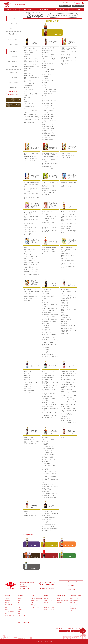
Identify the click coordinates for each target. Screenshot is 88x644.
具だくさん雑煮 (46, 74)
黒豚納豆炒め (27, 375)
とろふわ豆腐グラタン (67, 227)
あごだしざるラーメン (48, 371)
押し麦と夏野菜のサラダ (30, 267)
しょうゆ (20, 603)
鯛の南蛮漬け (46, 437)
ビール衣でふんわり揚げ (67, 295)
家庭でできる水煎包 (29, 123)
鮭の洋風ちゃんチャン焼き (49, 321)
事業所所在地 (9, 605)
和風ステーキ (64, 322)
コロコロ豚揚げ (46, 464)
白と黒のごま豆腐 (47, 380)
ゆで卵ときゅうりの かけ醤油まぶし (69, 310)
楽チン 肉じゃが (47, 332)
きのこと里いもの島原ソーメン (50, 474)
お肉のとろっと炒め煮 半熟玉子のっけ (50, 305)
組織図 (7, 603)
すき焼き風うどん (47, 531)
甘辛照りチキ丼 (46, 520)
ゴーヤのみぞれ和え (48, 388)
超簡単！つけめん (29, 437)
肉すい (44, 98)
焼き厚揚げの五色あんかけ (49, 477)
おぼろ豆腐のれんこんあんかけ (50, 252)
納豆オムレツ (64, 307)
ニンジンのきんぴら (48, 106)
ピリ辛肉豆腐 (64, 305)
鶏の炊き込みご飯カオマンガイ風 (50, 409)
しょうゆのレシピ (13, 56)
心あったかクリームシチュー (50, 124)
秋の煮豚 (26, 57)
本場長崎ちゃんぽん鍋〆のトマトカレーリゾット (68, 49)
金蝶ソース (73, 603)
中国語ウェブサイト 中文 (65, 6)
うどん (44, 87)
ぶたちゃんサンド (65, 157)
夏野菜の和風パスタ (29, 440)
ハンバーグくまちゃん (48, 526)
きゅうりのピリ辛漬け (30, 83)
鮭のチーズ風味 (46, 313)
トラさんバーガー (65, 416)
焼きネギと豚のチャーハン (68, 64)
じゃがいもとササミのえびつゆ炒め (68, 387)
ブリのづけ (27, 55)
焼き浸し (26, 225)
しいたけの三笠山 (65, 317)
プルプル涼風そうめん (67, 384)
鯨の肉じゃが (46, 323)
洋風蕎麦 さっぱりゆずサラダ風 (69, 256)
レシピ (28, 10)
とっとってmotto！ (13, 39)
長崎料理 (59, 598)
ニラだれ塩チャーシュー (67, 328)
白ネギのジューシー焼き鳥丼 (32, 183)
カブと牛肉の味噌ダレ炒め (68, 155)
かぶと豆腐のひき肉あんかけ (50, 529)
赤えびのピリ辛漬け (48, 140)
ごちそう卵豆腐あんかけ (49, 338)
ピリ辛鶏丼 (45, 522)
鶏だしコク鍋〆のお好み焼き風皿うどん (32, 154)
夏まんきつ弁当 (28, 298)
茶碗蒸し (45, 65)
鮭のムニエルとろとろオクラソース (32, 120)
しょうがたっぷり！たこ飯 (49, 471)
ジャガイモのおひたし (48, 108)
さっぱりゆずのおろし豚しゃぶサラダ (68, 250)
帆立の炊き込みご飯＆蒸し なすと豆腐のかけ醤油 (69, 298)
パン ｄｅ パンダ (47, 137)
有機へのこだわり (74, 598)
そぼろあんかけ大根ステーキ (50, 493)
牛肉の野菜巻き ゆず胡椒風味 (50, 315)
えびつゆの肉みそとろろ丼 (68, 380)
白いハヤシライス (47, 57)
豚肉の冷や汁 (27, 384)
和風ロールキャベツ (48, 61)
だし (19, 605)
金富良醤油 (60, 603)
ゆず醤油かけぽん (74, 601)
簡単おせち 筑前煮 (48, 457)
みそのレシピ (13, 72)
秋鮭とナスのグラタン (30, 64)
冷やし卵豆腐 (46, 469)
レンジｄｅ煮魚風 (29, 90)
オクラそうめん (46, 373)
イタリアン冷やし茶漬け (49, 375)
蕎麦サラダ (27, 380)
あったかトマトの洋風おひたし (50, 335)
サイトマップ (41, 3)
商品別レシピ (34, 601)
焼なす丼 (26, 100)
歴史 (6, 614)
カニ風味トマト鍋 (47, 450)
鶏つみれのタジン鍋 (48, 485)
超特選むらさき (74, 608)
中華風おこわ (27, 511)
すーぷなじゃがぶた (48, 446)
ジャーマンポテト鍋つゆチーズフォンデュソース (32, 189)
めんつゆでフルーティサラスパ (50, 390)
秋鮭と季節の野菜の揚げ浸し (32, 117)
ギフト (20, 620)
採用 (6, 607)
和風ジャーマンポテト (30, 252)
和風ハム (26, 113)
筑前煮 (44, 68)
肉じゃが (26, 87)
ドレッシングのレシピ (13, 82)
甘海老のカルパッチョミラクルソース (50, 122)
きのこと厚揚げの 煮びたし (50, 308)
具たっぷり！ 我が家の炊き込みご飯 (69, 232)
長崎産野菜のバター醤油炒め (68, 326)
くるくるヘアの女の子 (48, 192)
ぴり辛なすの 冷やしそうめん (69, 395)
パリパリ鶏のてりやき (30, 104)
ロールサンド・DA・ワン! (31, 269)
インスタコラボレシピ (13, 44)
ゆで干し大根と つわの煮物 (50, 319)
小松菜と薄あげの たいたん (50, 455)
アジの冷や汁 (27, 388)
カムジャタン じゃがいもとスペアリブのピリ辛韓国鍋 (50, 154)
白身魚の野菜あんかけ (48, 63)
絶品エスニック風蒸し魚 (30, 296)
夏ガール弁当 (27, 300)
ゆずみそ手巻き (46, 195)
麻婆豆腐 (26, 102)
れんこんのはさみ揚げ (48, 55)
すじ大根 (45, 83)
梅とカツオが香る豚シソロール (32, 220)
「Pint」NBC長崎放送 (37, 598)
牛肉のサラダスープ (48, 104)
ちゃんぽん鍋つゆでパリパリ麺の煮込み (68, 58)
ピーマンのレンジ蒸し (48, 114)
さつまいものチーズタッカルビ (50, 157)
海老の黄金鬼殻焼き (48, 50)
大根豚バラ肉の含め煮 (48, 296)
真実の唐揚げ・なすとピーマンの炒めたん (68, 331)
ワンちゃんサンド (65, 55)
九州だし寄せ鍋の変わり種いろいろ (32, 185)
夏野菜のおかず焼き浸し (49, 518)
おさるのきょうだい (29, 391)
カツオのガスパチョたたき (49, 216)
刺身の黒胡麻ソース (29, 106)
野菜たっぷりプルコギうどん (32, 263)
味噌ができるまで (48, 605)
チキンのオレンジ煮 (29, 250)
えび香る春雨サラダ (66, 406)
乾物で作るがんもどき (48, 250)
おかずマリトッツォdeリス (31, 261)
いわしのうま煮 (28, 85)
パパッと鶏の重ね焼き (48, 129)
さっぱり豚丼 (27, 214)
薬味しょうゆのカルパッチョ (68, 212)
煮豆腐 (26, 71)
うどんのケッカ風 (47, 453)
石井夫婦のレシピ (36, 605)
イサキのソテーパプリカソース (68, 264)
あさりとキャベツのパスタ (49, 459)
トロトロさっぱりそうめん (68, 400)
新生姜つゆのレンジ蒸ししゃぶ (50, 357)
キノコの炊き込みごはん (30, 290)
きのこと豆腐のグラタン (49, 448)
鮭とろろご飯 (27, 386)
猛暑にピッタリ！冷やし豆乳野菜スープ (50, 231)
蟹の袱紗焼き (46, 52)
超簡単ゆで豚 (64, 301)
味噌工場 (46, 603)
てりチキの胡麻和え (29, 52)
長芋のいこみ (27, 373)
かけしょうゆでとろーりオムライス (68, 292)
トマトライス (27, 108)
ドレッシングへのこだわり (76, 605)
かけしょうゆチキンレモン (68, 214)
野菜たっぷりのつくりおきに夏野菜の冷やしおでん (32, 442)
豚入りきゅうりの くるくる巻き (69, 393)
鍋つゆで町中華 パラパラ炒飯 (32, 198)
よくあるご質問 (48, 3)
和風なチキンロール (66, 313)
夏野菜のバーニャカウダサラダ (32, 272)
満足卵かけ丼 (64, 303)
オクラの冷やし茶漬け (30, 232)
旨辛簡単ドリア (46, 214)
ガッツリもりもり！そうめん (68, 402)
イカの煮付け (46, 328)
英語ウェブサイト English (78, 6)
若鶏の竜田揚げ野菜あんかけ (32, 67)
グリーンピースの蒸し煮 (49, 59)
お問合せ (76, 10)
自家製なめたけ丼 (47, 131)
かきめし (45, 482)
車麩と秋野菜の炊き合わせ (49, 248)
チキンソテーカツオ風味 (49, 317)
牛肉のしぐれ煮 (46, 516)
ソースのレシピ (13, 77)
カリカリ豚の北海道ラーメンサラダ (68, 267)
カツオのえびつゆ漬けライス (68, 373)
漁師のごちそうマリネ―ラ (49, 186)
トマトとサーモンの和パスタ (32, 292)
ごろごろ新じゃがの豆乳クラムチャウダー (50, 399)
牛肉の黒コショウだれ (48, 117)
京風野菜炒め (46, 76)
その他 (20, 618)
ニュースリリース (10, 611)
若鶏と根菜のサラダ (48, 444)
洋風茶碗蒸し (64, 315)
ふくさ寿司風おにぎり (30, 234)
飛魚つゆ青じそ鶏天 (48, 407)
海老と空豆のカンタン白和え (50, 340)
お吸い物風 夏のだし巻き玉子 (50, 385)
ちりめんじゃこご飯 (48, 81)
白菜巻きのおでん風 (29, 48)
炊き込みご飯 (46, 72)
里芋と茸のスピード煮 (48, 48)
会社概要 (44, 10)
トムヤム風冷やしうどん (67, 382)
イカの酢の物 (46, 326)
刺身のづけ (27, 97)
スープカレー (46, 112)
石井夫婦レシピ (13, 34)
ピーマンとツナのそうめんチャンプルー (68, 411)
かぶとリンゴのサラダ (48, 310)
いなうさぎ (27, 230)
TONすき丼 (45, 352)
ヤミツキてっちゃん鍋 (48, 218)
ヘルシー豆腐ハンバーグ (30, 161)
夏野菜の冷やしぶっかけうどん (68, 183)
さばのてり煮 (27, 81)
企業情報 (7, 601)
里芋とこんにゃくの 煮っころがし (32, 62)
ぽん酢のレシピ (13, 67)
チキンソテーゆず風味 (67, 248)
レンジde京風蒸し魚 (48, 127)
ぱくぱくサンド (65, 259)
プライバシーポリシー (57, 3)
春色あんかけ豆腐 (65, 229)
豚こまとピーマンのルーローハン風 (50, 228)
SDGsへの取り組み (10, 616)
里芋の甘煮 (45, 303)
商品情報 (12, 10)
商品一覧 (20, 598)
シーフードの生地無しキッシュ (68, 423)
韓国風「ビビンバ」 (48, 397)
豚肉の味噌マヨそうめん (49, 402)
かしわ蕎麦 (27, 192)
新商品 (20, 601)
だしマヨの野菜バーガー (30, 110)
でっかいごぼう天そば (48, 440)
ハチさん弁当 (64, 334)
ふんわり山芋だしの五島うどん (50, 466)
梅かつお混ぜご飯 (29, 223)
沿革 (6, 609)
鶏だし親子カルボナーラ (30, 159)
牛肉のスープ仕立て (48, 342)
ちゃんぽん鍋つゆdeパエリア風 (68, 52)
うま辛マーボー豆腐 (48, 169)
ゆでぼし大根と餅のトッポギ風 (50, 164)
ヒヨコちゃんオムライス (49, 135)
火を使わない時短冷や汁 (30, 265)
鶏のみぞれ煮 (46, 188)
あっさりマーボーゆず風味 (49, 190)
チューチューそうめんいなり (50, 404)
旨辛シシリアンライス (48, 212)
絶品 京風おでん (47, 330)
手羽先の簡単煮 (46, 489)
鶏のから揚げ (27, 73)
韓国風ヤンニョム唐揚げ (49, 223)
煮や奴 (63, 437)
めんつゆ (72, 610)
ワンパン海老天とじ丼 (67, 414)
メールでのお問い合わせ (47, 589)
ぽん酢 (20, 609)
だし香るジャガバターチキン (68, 186)
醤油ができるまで (48, 601)
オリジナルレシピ (13, 29)
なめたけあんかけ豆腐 (30, 212)
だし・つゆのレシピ (13, 62)
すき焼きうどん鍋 (29, 75)
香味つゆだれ (46, 348)
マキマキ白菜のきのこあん (49, 89)
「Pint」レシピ (13, 24)
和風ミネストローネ (48, 461)
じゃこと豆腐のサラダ (67, 253)
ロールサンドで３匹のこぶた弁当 (50, 183)
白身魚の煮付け (28, 69)
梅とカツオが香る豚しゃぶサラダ (32, 217)
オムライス (27, 248)
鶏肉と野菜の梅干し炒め (30, 227)
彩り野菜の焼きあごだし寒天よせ (50, 480)
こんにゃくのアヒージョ (49, 225)
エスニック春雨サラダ (67, 398)
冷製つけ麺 (27, 378)
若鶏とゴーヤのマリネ (48, 378)
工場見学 (60, 10)
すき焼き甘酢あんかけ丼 (49, 524)
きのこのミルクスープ (30, 115)
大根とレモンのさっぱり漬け (50, 487)
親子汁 (44, 96)
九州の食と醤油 (61, 596)
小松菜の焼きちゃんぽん (30, 157)
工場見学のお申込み (49, 607)
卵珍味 (26, 92)
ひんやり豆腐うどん (48, 418)
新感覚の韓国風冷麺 (48, 354)
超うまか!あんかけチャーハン (69, 375)
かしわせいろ (27, 513)
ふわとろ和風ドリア (48, 491)
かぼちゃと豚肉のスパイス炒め (68, 224)
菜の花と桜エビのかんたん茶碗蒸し (68, 220)
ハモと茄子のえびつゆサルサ (68, 390)
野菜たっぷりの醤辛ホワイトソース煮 (50, 161)
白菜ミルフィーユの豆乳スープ (32, 194)
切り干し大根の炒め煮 (48, 70)
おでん (44, 85)
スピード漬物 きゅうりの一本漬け (50, 101)
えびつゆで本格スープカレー (68, 408)
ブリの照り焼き (46, 294)
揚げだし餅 (45, 442)
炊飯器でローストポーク (49, 496)
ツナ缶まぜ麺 (27, 294)
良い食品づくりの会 (49, 609)
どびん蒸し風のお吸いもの (49, 498)
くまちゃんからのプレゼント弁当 (68, 217)
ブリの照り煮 (46, 292)
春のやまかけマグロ (66, 319)
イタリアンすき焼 (47, 511)
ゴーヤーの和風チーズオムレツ (50, 413)
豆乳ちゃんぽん (46, 221)
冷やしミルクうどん (66, 421)
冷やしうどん (27, 371)
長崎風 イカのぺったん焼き (31, 59)
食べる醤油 (64, 324)
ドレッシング (22, 616)
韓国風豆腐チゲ (46, 167)
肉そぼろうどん (28, 254)
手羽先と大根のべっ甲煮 (30, 50)
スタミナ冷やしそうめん (30, 382)
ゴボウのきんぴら (47, 290)
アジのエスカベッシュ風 (67, 371)
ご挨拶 (7, 598)
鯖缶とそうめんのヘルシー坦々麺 (49, 394)
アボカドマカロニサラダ (30, 256)
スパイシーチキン (65, 290)
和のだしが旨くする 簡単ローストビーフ (32, 95)
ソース (20, 614)
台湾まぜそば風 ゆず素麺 (67, 261)
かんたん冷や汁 (28, 393)
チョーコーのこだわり (75, 596)
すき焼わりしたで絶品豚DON (50, 513)
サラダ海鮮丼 (46, 350)
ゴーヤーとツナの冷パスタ (49, 416)
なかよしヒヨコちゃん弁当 (68, 404)
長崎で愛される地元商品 (24, 623)
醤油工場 (46, 598)
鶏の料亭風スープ (47, 119)
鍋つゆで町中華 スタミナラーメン (68, 61)
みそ (19, 611)
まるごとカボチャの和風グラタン (32, 78)
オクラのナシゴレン (66, 418)
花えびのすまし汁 (47, 78)
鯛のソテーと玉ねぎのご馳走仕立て (50, 345)
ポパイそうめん (65, 378)
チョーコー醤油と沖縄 (62, 601)
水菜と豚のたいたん (48, 94)
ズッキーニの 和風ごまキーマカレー (32, 275)
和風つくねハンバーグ (30, 258)
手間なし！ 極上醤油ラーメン (50, 110)
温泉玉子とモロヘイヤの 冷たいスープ (50, 383)
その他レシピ (13, 88)
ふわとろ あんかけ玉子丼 (49, 91)
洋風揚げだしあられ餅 (30, 516)
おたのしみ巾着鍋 (65, 153)
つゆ (19, 607)
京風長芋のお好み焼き (48, 133)
